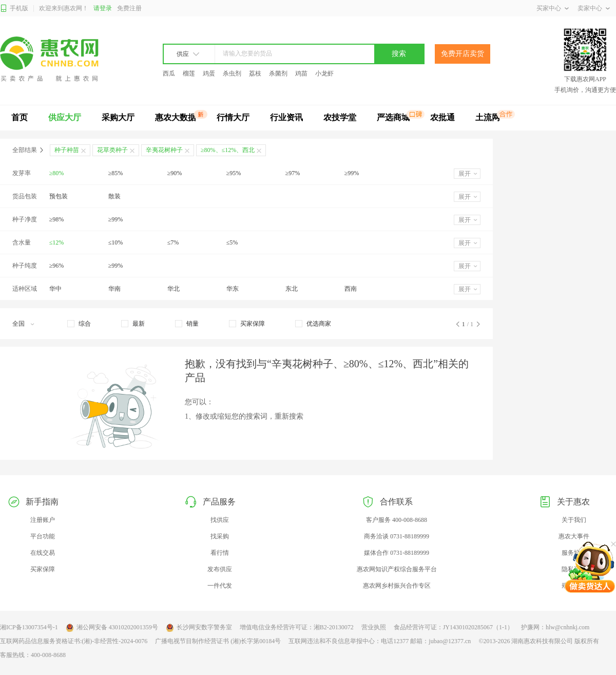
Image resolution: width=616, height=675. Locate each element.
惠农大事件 (574, 536)
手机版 (14, 8)
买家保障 (43, 569)
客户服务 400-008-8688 (397, 520)
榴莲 (189, 73)
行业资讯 (286, 117)
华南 (114, 289)
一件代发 (220, 586)
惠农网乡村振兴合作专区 (397, 586)
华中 (55, 289)
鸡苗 (301, 73)
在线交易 (43, 553)
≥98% (57, 219)
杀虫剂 (232, 73)
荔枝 (255, 73)
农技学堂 (340, 117)
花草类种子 (112, 150)
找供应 (220, 520)
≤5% (232, 242)
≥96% (57, 266)
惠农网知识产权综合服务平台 (397, 569)
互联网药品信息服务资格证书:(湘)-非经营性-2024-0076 (74, 641)
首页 (20, 117)
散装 (114, 196)
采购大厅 (118, 117)
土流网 (488, 117)
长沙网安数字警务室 (199, 628)
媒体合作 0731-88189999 (397, 553)
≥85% (116, 173)
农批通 (442, 117)
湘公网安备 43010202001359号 (112, 628)
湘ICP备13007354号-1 (29, 627)
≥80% (57, 173)
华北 (174, 289)
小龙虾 (324, 73)
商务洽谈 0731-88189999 (397, 536)
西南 (351, 289)
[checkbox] (79, 324)
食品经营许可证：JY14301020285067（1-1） (454, 627)
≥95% (234, 173)
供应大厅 (65, 117)
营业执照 (374, 627)
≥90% (175, 173)
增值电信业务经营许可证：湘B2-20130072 (297, 627)
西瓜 (169, 73)
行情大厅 (233, 117)
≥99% (352, 173)
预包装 (59, 196)
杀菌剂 (278, 73)
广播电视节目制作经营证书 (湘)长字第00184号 (218, 641)
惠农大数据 (176, 117)
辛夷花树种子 (164, 150)
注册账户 (43, 520)
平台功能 (43, 536)
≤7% (173, 242)
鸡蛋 (209, 73)
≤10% (116, 242)
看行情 (220, 553)
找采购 (220, 536)
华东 (233, 289)
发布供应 (220, 569)
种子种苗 (67, 150)
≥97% (293, 173)
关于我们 (574, 520)
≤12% (57, 242)
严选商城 (393, 117)
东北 (292, 289)
